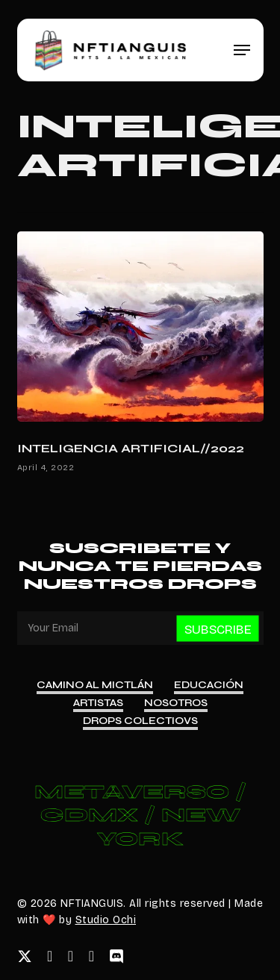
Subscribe (218, 630)
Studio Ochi (106, 920)
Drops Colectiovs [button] (140, 721)
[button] (242, 50)
